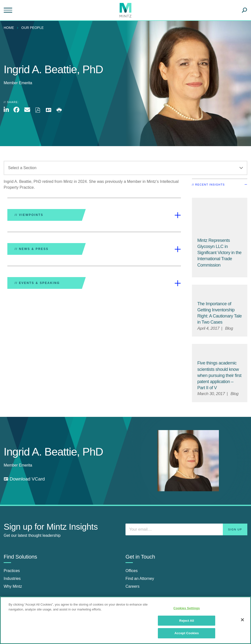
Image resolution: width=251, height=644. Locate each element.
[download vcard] (24, 479)
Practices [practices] (12, 571)
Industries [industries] (12, 579)
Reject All (187, 621)
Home (9, 28)
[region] (125, 620)
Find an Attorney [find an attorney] (140, 579)
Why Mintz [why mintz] (13, 586)
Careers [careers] (132, 586)
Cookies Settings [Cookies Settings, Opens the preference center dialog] (187, 608)
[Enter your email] (186, 529)
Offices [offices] (132, 571)
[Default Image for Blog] (220, 293)
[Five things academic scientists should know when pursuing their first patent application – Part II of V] (219, 375)
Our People (32, 28)
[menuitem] (10, 28)
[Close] (242, 620)
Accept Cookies (187, 633)
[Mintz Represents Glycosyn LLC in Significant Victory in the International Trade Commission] (220, 218)
